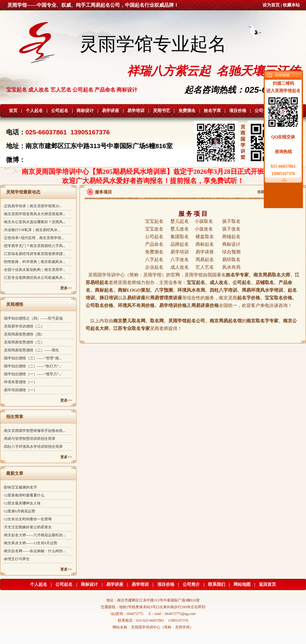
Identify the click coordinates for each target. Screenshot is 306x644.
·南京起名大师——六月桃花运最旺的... (34, 535)
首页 (13, 111)
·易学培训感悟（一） (20, 390)
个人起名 (34, 111)
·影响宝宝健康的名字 (20, 487)
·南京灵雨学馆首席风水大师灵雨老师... (34, 214)
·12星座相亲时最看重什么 (24, 495)
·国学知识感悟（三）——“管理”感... (32, 358)
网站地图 (242, 584)
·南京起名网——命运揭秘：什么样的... (34, 551)
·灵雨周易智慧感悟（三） (24, 342)
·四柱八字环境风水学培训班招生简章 (33, 447)
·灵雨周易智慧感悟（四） (24, 334)
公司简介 (263, 111)
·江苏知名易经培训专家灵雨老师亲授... (34, 254)
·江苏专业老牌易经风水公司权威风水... (34, 278)
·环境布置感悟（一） (20, 382)
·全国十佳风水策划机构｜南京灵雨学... (34, 270)
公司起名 (60, 111)
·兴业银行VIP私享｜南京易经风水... (32, 230)
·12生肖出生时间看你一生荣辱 (27, 519)
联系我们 (217, 584)
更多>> (66, 288)
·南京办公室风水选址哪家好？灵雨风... (34, 222)
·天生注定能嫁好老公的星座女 (27, 527)
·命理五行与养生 (16, 559)
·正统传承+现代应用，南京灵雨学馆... (34, 238)
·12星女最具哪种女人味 (22, 503)
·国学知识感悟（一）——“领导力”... (32, 374)
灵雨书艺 (162, 111)
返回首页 (267, 584)
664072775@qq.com (180, 614)
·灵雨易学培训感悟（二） (24, 326)
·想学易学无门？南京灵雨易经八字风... (34, 246)
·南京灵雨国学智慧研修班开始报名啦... (34, 431)
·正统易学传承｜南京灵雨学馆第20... (32, 206)
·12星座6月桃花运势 (19, 511)
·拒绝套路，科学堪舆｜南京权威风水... (34, 262)
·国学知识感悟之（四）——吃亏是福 (33, 318)
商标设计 (85, 111)
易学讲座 (110, 111)
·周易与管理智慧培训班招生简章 (29, 439)
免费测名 (187, 111)
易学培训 (136, 111)
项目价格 (238, 111)
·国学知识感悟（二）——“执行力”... (32, 366)
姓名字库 (212, 111)
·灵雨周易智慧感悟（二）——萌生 (31, 350)
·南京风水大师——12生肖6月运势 (30, 543)
